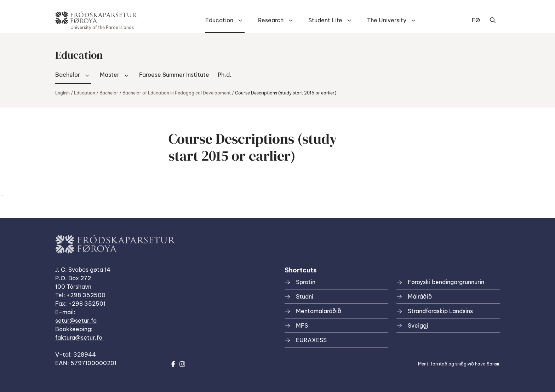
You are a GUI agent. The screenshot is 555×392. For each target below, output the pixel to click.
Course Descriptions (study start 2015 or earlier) (286, 93)
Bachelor (68, 75)
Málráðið (420, 296)
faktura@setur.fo (79, 338)
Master (110, 75)
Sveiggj (418, 325)
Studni (305, 296)
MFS (302, 325)
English (62, 93)
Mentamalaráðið (319, 311)
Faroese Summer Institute (174, 75)
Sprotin (306, 282)
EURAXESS (311, 340)
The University (387, 20)
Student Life (325, 20)
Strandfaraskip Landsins (440, 311)
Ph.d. (225, 75)
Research (271, 20)
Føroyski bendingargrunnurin (446, 282)
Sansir (493, 364)
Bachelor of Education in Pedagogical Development (177, 93)
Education (219, 20)
